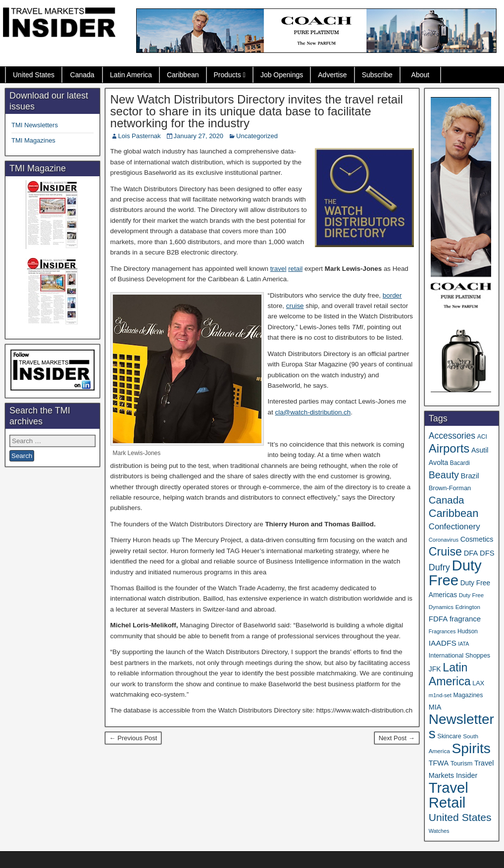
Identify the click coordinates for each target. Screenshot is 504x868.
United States (34, 75)
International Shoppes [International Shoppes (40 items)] (460, 655)
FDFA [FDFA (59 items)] (438, 619)
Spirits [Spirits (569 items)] (471, 748)
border (392, 295)
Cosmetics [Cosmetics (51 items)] (477, 539)
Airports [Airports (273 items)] (449, 448)
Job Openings (282, 75)
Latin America (131, 75)
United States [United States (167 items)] (460, 817)
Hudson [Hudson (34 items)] (468, 631)
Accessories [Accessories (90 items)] (452, 436)
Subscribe (377, 75)
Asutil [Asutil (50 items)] (480, 450)
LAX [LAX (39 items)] (478, 683)
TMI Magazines (33, 140)
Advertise (332, 75)
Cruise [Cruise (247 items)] (445, 552)
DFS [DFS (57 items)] (487, 553)
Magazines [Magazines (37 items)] (468, 695)
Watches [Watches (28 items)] (439, 831)
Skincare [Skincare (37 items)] (449, 736)
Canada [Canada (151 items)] (447, 500)
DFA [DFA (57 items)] (471, 553)
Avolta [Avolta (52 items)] (438, 462)
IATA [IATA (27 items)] (463, 644)
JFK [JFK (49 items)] (435, 669)
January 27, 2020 (199, 136)
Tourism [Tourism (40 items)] (462, 763)
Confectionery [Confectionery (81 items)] (454, 527)
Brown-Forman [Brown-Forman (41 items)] (450, 488)
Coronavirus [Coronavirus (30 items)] (444, 540)
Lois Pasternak (140, 136)
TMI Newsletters (35, 125)
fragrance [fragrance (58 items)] (465, 619)
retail (295, 269)
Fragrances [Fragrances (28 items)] (442, 631)
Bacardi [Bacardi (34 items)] (460, 463)
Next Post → (397, 738)
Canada (82, 75)
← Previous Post (133, 738)
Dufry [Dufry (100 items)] (439, 567)
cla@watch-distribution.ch (313, 412)
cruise (295, 306)
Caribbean (183, 75)
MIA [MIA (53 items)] (435, 707)
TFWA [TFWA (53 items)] (439, 763)
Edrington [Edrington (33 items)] (468, 607)
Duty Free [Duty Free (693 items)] (455, 573)
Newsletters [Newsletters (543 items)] (461, 726)
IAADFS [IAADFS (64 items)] (443, 643)
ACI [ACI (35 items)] (482, 437)
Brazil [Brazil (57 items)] (470, 476)
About (421, 75)
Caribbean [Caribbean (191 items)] (454, 513)
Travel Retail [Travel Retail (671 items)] (449, 795)
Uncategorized (257, 136)
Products (227, 75)
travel (278, 269)
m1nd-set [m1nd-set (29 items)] (440, 695)
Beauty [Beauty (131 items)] (444, 475)
